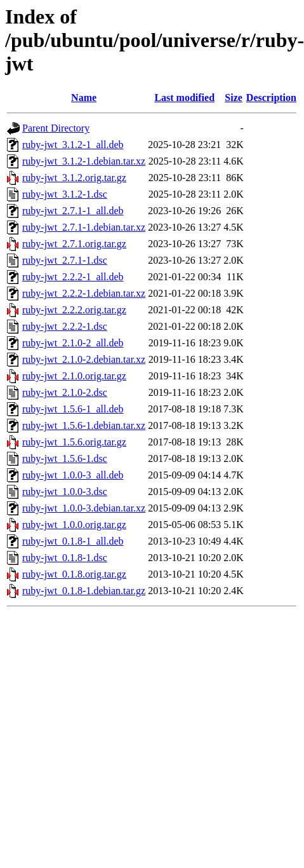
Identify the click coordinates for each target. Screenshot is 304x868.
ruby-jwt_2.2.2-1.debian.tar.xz (84, 293)
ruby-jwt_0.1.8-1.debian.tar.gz (84, 591)
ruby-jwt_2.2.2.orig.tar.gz (74, 310)
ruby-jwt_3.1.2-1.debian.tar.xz (84, 161)
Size (234, 98)
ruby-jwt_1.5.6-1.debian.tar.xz (84, 425)
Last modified (184, 98)
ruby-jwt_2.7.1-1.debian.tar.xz (84, 227)
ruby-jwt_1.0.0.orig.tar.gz (74, 525)
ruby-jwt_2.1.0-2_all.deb (73, 343)
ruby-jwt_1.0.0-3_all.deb (73, 475)
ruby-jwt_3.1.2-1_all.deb (73, 145)
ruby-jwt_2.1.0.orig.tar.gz (74, 376)
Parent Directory (56, 128)
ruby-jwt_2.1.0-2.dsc (65, 392)
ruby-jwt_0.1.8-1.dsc (65, 558)
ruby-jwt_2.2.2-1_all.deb (73, 277)
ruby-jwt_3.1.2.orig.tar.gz (74, 178)
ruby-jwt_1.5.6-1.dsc (65, 458)
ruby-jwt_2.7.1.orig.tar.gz (74, 244)
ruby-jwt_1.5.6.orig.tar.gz (74, 442)
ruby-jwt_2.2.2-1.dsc (65, 326)
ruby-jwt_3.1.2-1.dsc (65, 194)
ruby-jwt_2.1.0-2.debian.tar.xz (84, 359)
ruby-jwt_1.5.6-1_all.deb (73, 409)
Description (271, 98)
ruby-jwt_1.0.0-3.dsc (65, 492)
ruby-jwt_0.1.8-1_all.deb (73, 541)
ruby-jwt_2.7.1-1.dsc (65, 260)
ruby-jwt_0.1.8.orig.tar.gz (74, 574)
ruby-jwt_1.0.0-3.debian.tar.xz (84, 508)
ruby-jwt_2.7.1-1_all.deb (73, 211)
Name (84, 98)
